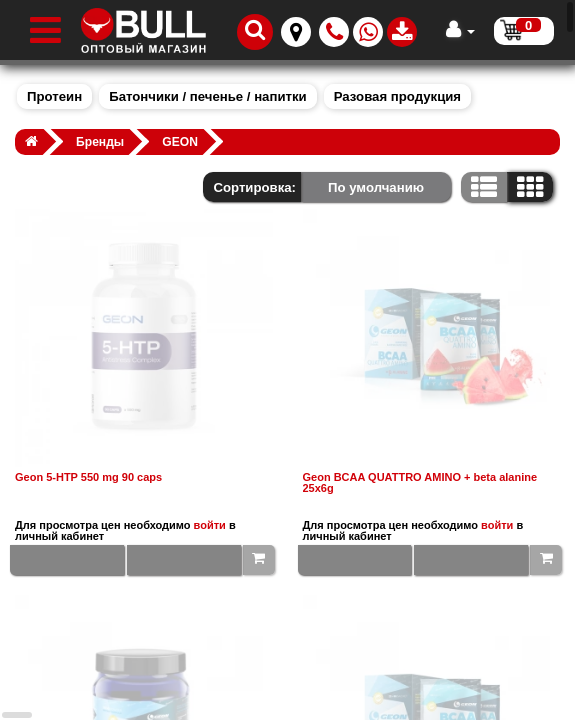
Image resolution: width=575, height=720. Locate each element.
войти (210, 525)
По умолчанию (376, 187)
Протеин (54, 96)
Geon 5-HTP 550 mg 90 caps (88, 477)
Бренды (100, 142)
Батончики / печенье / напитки (207, 96)
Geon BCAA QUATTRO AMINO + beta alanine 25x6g (420, 483)
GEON (180, 142)
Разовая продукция (397, 96)
